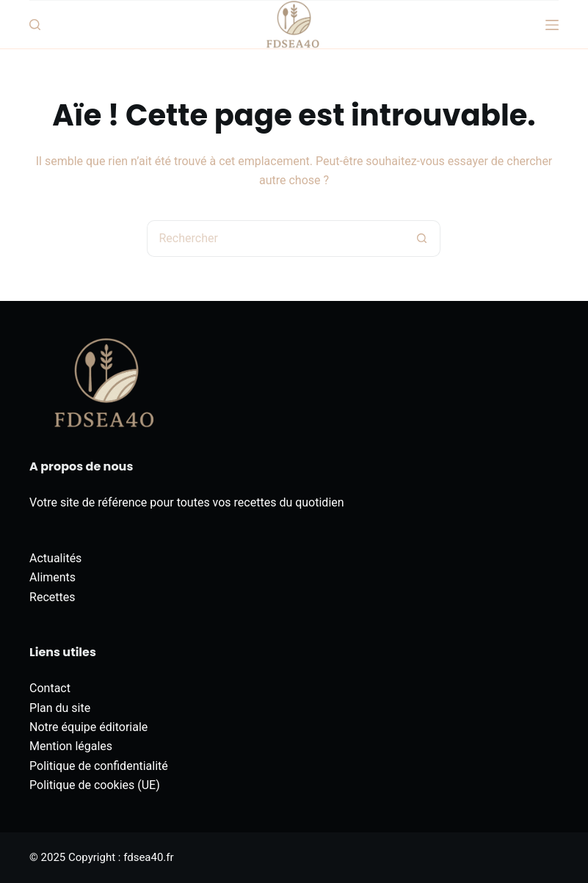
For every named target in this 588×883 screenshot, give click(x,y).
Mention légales (71, 746)
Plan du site (60, 708)
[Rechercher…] (275, 239)
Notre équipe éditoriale (88, 727)
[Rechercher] (35, 25)
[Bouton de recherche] (422, 239)
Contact (50, 688)
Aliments (52, 577)
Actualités (55, 558)
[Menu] (552, 25)
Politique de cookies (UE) (95, 785)
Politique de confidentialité (99, 766)
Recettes (52, 597)
